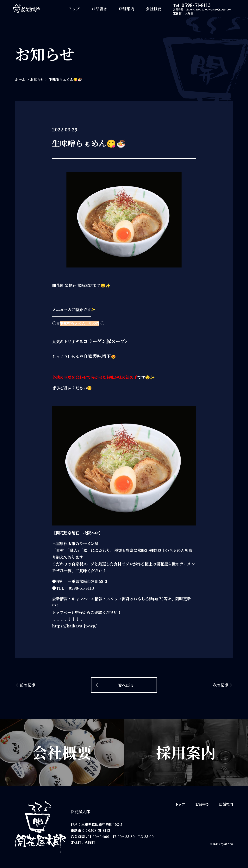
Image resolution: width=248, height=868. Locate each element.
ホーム (20, 79)
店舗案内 (127, 9)
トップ (74, 9)
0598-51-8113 (196, 5)
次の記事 (220, 685)
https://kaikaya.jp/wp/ (74, 626)
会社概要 (154, 9)
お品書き (99, 9)
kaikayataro (223, 844)
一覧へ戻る (124, 685)
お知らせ (37, 79)
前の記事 (28, 685)
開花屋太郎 (80, 811)
